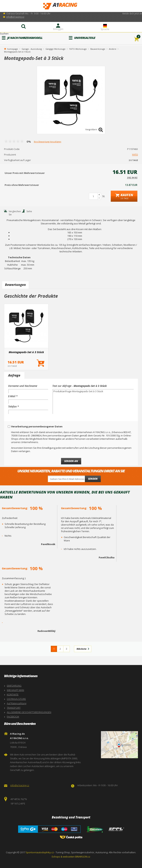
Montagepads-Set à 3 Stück (26, 352)
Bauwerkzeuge (98, 49)
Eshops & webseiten (63, 857)
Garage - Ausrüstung (32, 49)
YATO (135, 155)
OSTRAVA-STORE (16, 699)
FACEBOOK (13, 717)
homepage (13, 49)
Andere (113, 49)
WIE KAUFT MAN (15, 690)
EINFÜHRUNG (14, 686)
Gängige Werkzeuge (55, 49)
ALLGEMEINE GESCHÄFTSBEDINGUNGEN (29, 712)
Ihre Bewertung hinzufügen (48, 142)
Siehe (29, 211)
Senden (93, 479)
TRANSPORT (14, 708)
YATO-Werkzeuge (78, 49)
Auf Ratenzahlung (17, 703)
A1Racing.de (71, 6)
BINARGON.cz (83, 857)
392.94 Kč (132, 178)
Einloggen (58, 29)
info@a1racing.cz (15, 17)
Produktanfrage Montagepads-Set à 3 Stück (93, 401)
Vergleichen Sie (15, 213)
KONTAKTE (13, 694)
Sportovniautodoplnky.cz (40, 852)
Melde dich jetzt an (132, 14)
